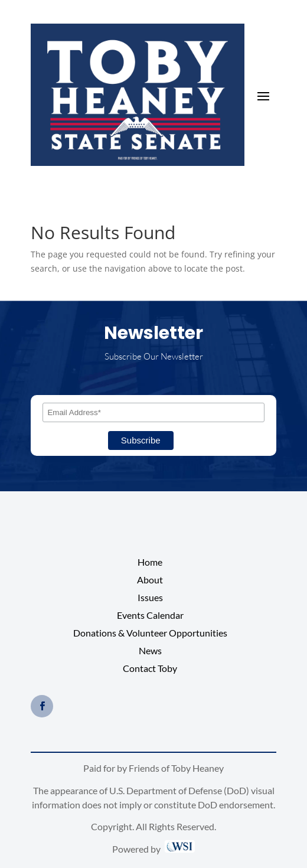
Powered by (153, 849)
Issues (150, 598)
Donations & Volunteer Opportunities (150, 634)
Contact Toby (150, 669)
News (150, 651)
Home (150, 563)
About (150, 580)
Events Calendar (150, 616)
